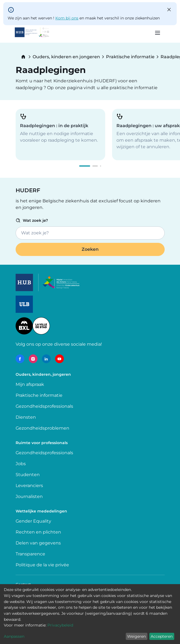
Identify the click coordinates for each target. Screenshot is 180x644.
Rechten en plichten (38, 532)
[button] (85, 166)
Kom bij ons (67, 18)
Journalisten (29, 496)
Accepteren (162, 636)
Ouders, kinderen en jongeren (66, 57)
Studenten (28, 475)
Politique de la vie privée (42, 565)
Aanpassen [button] (14, 636)
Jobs (21, 464)
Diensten (26, 417)
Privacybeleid (60, 625)
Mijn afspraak (30, 384)
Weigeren (136, 636)
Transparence (30, 554)
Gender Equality (33, 521)
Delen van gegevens (38, 543)
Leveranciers (29, 486)
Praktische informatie (130, 57)
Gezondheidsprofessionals (44, 406)
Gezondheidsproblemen (42, 428)
